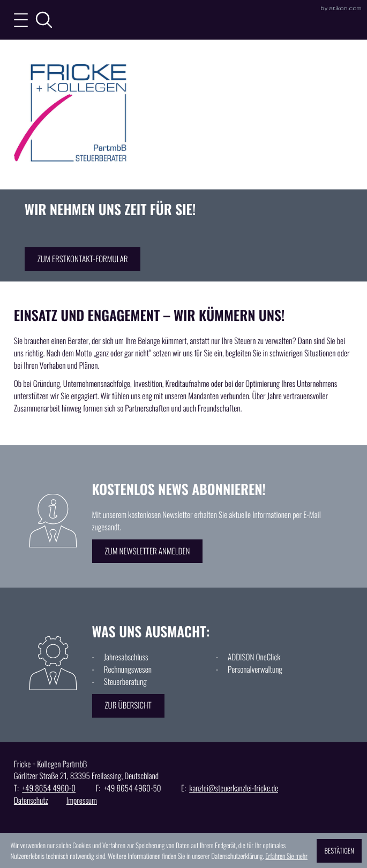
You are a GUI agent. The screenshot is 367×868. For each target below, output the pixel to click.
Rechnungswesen (128, 669)
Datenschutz (31, 801)
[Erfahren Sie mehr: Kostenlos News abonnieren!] (148, 551)
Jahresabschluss (126, 657)
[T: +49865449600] (49, 788)
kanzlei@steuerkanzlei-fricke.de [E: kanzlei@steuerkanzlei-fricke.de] (234, 788)
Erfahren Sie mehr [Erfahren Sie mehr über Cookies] (286, 856)
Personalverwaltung (255, 669)
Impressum (82, 801)
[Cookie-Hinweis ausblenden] (339, 851)
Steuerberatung (125, 682)
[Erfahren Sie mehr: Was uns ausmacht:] (128, 706)
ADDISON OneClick (254, 657)
